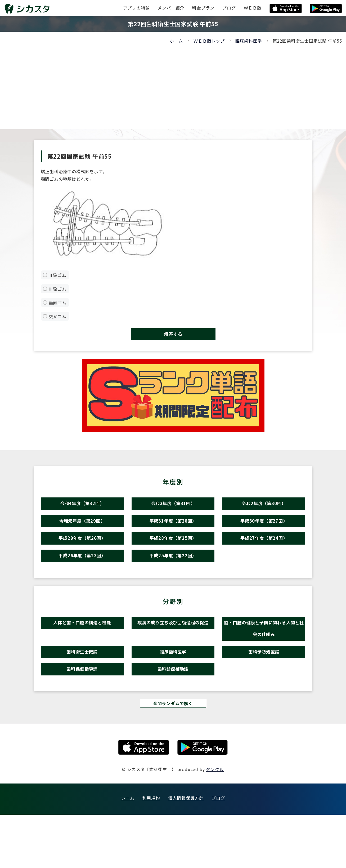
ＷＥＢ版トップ (209, 41)
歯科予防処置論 (264, 694)
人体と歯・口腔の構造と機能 (82, 654)
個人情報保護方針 (186, 851)
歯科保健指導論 (82, 717)
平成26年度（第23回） (82, 581)
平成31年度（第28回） (173, 535)
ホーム (176, 41)
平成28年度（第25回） (173, 558)
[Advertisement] (173, 84)
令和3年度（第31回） (173, 512)
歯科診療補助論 (173, 717)
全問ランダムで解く (173, 755)
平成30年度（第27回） (264, 535)
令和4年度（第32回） (82, 512)
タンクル (215, 822)
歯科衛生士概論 (82, 694)
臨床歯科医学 (249, 41)
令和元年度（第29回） (82, 535)
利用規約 (151, 851)
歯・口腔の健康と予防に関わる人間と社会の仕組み (264, 662)
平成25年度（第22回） (173, 581)
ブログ (218, 851)
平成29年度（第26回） (82, 558)
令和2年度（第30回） (264, 512)
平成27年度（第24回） (264, 558)
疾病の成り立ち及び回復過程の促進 (173, 662)
